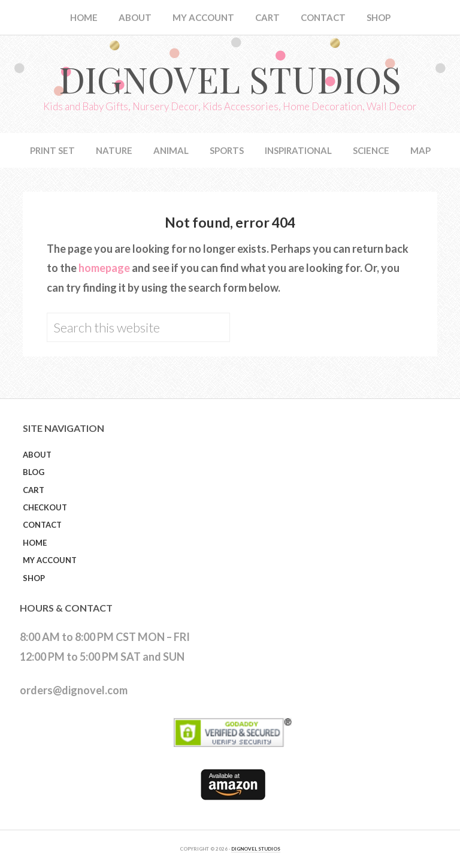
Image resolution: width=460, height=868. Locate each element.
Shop (34, 578)
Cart (34, 490)
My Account (50, 560)
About (37, 455)
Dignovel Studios (230, 78)
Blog (34, 472)
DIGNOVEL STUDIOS (256, 849)
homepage (104, 268)
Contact (42, 525)
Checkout (45, 507)
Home (35, 543)
